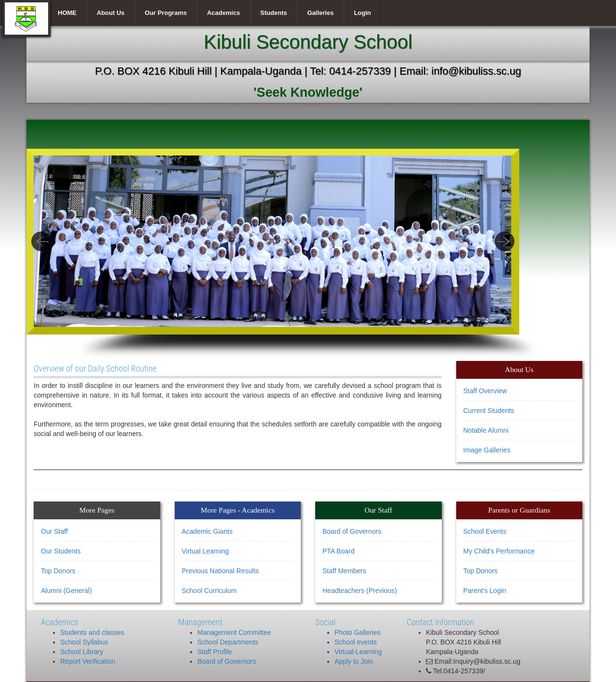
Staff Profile (215, 652)
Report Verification (88, 661)
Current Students (489, 411)
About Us (111, 13)
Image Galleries (487, 450)
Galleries (320, 13)
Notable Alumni (486, 430)
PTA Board (339, 551)
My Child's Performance (499, 551)
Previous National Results (220, 571)
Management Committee (234, 632)
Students (274, 13)
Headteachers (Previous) (360, 591)
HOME (67, 13)
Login (362, 13)
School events (356, 642)
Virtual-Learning (358, 652)
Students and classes (92, 632)
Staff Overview (485, 391)
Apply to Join (354, 661)
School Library (82, 652)
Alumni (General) (66, 591)
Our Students (61, 551)
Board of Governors (352, 531)
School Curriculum (209, 591)
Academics (224, 13)
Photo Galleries (358, 632)
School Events (485, 531)
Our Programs (166, 13)
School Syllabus (84, 642)
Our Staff (54, 531)
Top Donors (58, 571)
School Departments (228, 642)
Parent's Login (485, 591)
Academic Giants (207, 531)
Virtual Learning (205, 551)
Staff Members (344, 571)
